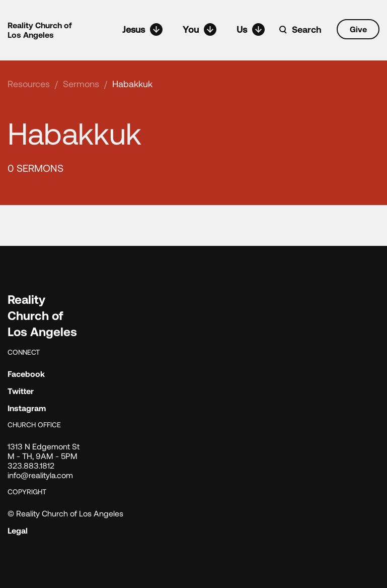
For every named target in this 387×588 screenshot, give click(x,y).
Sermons (81, 84)
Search (307, 29)
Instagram (27, 408)
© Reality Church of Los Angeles (65, 513)
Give (358, 29)
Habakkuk (132, 84)
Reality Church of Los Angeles (40, 30)
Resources (29, 84)
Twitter (21, 391)
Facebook (26, 374)
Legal (18, 530)
